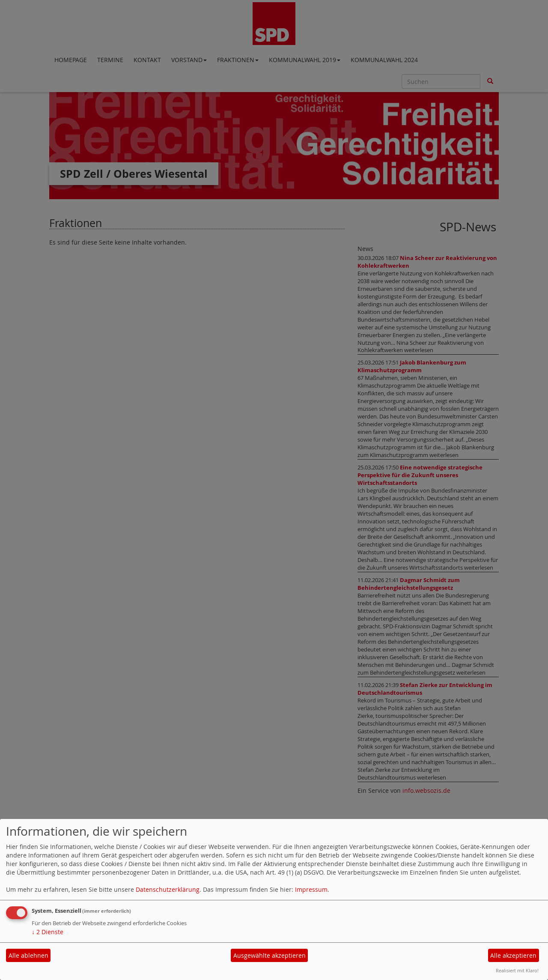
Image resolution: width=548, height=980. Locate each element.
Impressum (311, 889)
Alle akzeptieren (513, 955)
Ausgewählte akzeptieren (270, 955)
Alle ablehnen (28, 955)
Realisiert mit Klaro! (517, 970)
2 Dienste (48, 932)
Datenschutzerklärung (168, 889)
